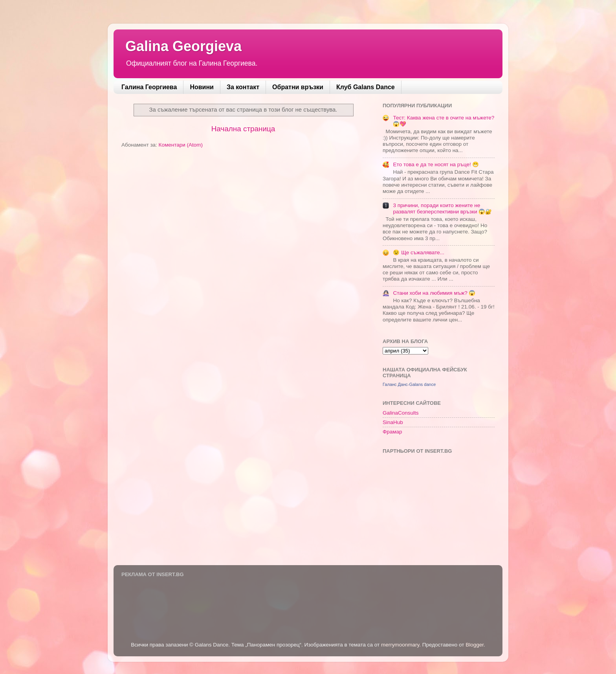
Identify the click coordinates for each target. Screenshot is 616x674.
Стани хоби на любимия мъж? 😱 (434, 293)
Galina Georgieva (183, 46)
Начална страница (243, 129)
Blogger (475, 645)
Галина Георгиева (149, 87)
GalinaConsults (401, 413)
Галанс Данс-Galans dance (409, 384)
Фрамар (392, 432)
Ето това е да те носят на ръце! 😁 (436, 164)
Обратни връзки (298, 87)
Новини (202, 87)
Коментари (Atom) (181, 145)
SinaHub (393, 422)
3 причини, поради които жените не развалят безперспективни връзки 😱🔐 (442, 208)
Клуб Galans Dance (366, 87)
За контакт (243, 87)
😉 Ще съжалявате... (419, 253)
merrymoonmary (400, 645)
